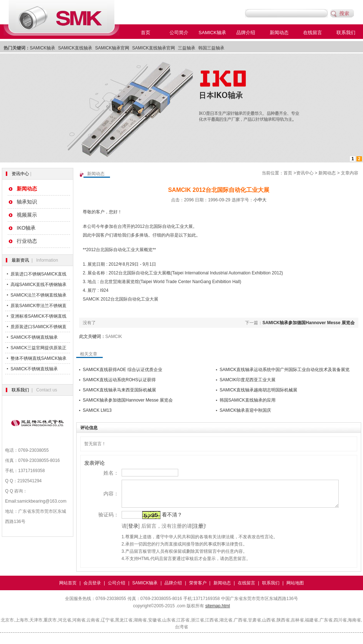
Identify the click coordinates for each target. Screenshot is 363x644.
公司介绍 (117, 588)
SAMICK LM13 (97, 410)
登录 (123, 531)
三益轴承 (187, 48)
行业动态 (27, 241)
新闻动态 (279, 33)
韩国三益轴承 (211, 48)
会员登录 (92, 588)
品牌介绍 (246, 33)
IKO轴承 (26, 228)
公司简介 (179, 33)
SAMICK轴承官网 (112, 48)
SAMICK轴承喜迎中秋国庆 (245, 410)
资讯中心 (20, 174)
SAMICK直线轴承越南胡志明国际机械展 (258, 390)
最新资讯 (20, 260)
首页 (146, 33)
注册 (189, 531)
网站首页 (68, 588)
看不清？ (162, 520)
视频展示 (27, 215)
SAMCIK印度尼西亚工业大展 (248, 380)
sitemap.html (217, 611)
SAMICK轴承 (212, 33)
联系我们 (346, 33)
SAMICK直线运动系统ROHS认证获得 (119, 380)
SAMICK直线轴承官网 (154, 48)
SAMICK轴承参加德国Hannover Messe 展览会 (309, 323)
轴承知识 (27, 202)
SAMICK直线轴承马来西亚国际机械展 (119, 390)
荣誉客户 (198, 588)
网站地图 (295, 588)
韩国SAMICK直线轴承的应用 (248, 400)
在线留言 (313, 33)
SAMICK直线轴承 (75, 48)
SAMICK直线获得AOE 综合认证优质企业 (123, 370)
